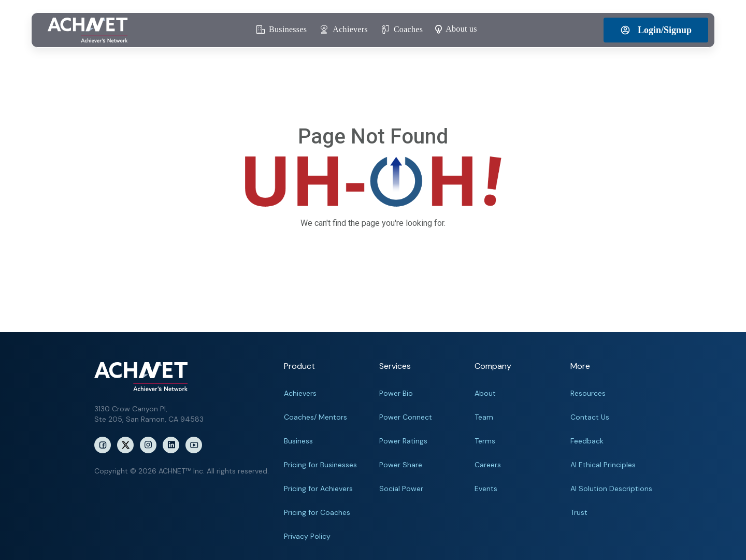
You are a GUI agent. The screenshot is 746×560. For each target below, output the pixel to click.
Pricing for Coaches (317, 512)
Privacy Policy (307, 536)
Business (298, 441)
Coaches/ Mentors (315, 417)
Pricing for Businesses (320, 465)
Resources (588, 393)
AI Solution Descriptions (611, 489)
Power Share (401, 465)
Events (486, 489)
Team (484, 417)
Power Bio (396, 393)
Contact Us (590, 417)
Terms (485, 441)
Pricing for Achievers (318, 489)
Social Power (401, 489)
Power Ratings (403, 441)
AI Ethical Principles (603, 465)
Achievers (300, 393)
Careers (488, 465)
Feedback (587, 441)
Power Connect (406, 417)
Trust (579, 512)
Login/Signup (656, 30)
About (485, 393)
